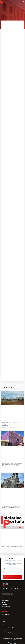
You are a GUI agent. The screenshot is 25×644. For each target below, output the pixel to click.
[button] (23, 2)
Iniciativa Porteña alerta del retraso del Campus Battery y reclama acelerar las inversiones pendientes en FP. (11, 424)
